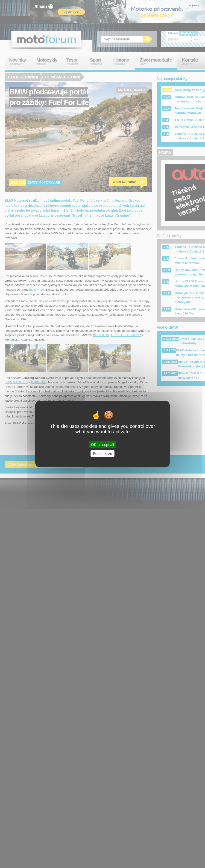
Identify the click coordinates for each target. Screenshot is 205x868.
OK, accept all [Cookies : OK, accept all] (102, 444)
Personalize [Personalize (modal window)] (102, 453)
